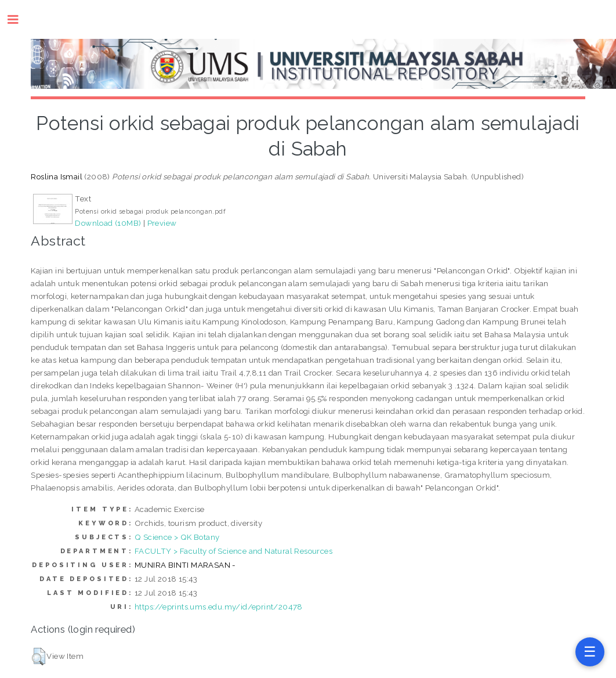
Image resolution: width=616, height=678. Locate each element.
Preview (162, 223)
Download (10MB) (108, 223)
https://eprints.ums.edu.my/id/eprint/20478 (219, 607)
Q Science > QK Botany (177, 537)
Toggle (19, 19)
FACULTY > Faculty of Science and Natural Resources (233, 551)
